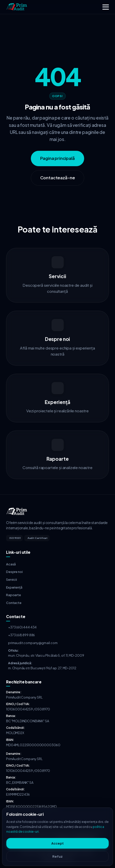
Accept (57, 843)
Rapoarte (14, 595)
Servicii (11, 580)
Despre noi (14, 572)
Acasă (11, 564)
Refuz (57, 856)
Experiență (14, 587)
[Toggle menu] (106, 7)
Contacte (14, 603)
